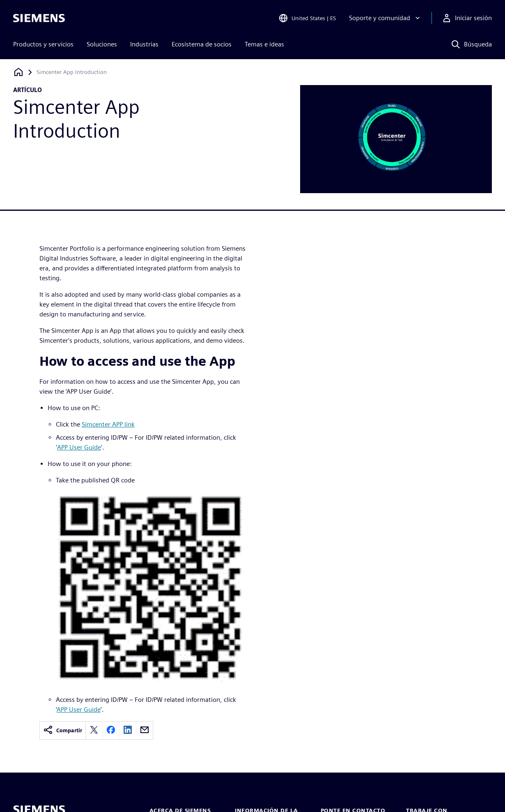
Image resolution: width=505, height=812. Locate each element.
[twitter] (94, 730)
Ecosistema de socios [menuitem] (202, 44)
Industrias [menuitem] (144, 44)
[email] (145, 730)
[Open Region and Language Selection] (307, 18)
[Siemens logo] (39, 18)
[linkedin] (128, 730)
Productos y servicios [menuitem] (43, 44)
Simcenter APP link (108, 424)
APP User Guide (79, 447)
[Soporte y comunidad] (385, 18)
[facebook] (111, 730)
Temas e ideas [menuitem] (264, 44)
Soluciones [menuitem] (102, 44)
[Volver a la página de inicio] (18, 72)
